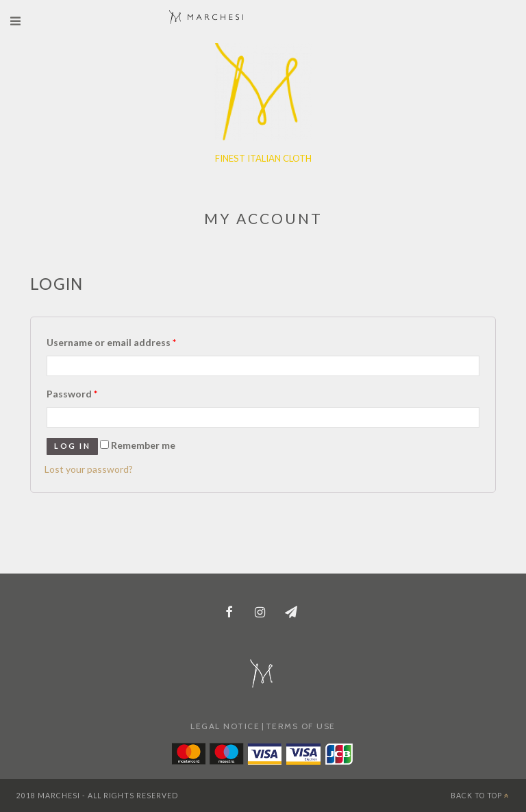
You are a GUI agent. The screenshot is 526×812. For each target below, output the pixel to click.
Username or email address (111, 342)
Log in (72, 446)
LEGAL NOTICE (225, 726)
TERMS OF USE (301, 726)
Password (72, 394)
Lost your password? (89, 469)
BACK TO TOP (480, 796)
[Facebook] (229, 613)
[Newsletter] (292, 613)
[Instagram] (260, 613)
